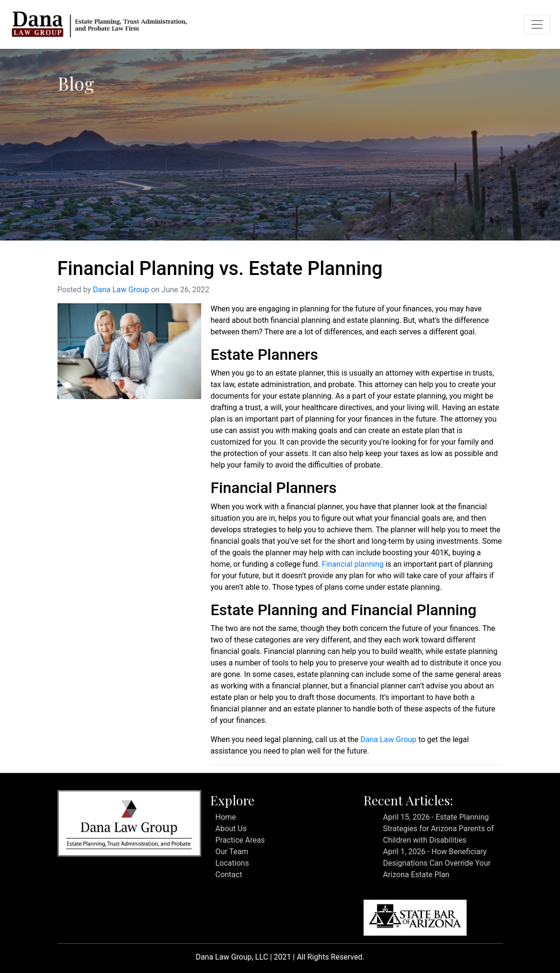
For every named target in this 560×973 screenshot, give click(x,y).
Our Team (232, 852)
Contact (229, 875)
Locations (232, 863)
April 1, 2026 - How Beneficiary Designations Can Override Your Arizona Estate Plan (437, 863)
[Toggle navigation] (537, 24)
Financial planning (353, 564)
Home (225, 817)
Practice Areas (240, 840)
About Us (231, 829)
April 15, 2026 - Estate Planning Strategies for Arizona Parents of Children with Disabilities (438, 829)
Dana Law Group (121, 290)
